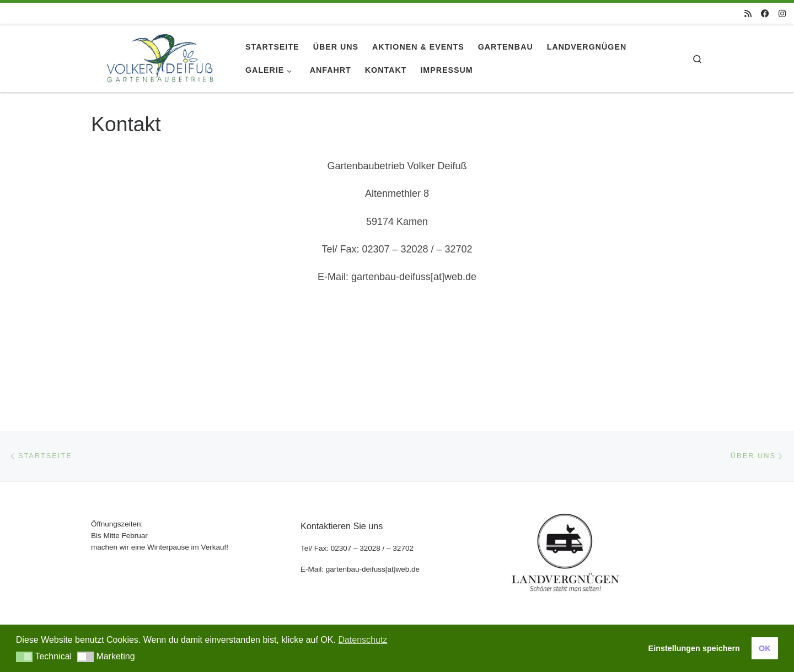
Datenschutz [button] (363, 640)
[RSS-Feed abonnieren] (748, 14)
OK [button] (765, 648)
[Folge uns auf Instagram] (782, 14)
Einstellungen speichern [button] (694, 648)
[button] (25, 657)
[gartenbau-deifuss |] (160, 57)
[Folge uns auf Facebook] (765, 14)
